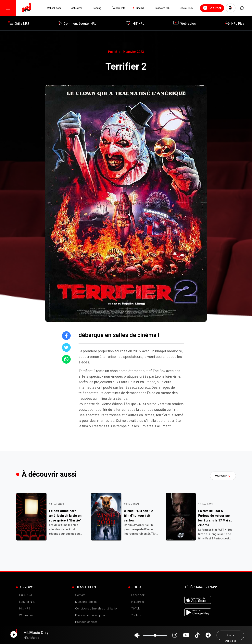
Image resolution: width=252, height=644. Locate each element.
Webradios (26, 615)
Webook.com (54, 8)
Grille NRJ (25, 595)
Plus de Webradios (230, 637)
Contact (80, 595)
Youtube (137, 615)
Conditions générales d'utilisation (97, 608)
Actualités (77, 8)
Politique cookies (86, 622)
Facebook (138, 595)
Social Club (187, 8)
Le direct (212, 8)
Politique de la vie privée (91, 615)
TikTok (135, 608)
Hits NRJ (25, 608)
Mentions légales (86, 602)
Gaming (97, 8)
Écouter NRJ (27, 602)
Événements (119, 8)
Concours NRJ (162, 8)
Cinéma (140, 8)
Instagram (138, 602)
